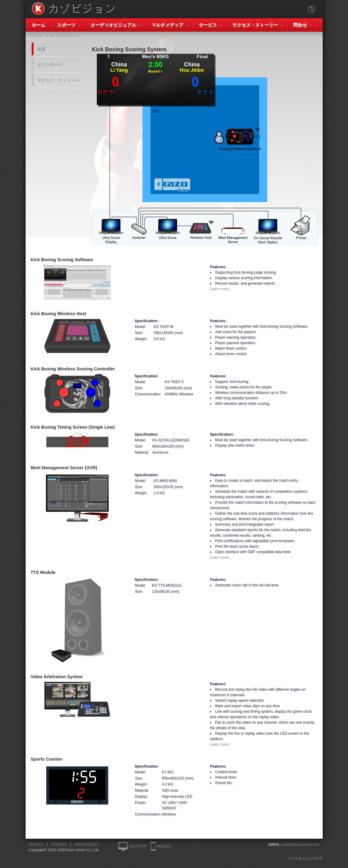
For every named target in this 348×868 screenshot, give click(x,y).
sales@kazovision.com (301, 845)
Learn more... (221, 289)
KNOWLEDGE (86, 845)
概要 (41, 49)
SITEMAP (59, 845)
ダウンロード (50, 65)
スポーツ (66, 25)
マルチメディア (167, 25)
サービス (208, 25)
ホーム (39, 25)
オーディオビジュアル (113, 25)
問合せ (300, 25)
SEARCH (36, 845)
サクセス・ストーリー (255, 25)
